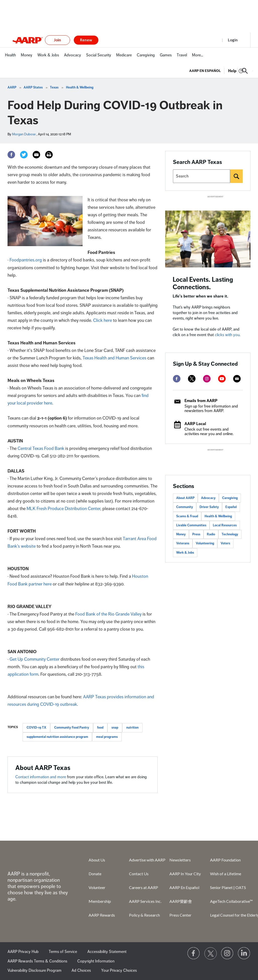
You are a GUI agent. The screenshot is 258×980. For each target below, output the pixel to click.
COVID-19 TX (36, 728)
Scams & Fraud (187, 516)
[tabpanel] (221, 70)
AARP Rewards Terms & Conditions (37, 961)
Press (196, 534)
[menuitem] (10, 58)
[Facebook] (11, 155)
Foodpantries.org (26, 260)
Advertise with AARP (147, 860)
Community (185, 507)
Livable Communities (191, 525)
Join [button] (57, 40)
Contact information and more (41, 777)
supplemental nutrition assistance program (57, 737)
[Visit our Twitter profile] (211, 953)
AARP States (33, 87)
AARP (12, 87)
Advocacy (208, 498)
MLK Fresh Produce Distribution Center (63, 509)
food (100, 728)
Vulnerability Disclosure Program (35, 970)
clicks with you (227, 335)
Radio (211, 534)
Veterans (183, 543)
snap (115, 728)
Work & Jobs (185, 553)
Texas (54, 87)
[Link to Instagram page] (227, 953)
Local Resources (225, 525)
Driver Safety (209, 507)
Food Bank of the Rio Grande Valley (108, 614)
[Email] (36, 155)
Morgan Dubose (24, 134)
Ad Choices (81, 970)
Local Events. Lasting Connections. (203, 283)
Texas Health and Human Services (114, 358)
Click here (103, 320)
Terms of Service (63, 952)
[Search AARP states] (202, 176)
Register (209, 40)
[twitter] (192, 379)
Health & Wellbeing (80, 87)
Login (233, 40)
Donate (95, 874)
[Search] (236, 176)
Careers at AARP (144, 887)
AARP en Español (205, 71)
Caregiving (230, 498)
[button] (245, 71)
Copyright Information (96, 961)
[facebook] (177, 379)
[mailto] (237, 379)
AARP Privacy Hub (23, 952)
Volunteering (205, 543)
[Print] (49, 155)
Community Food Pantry (72, 728)
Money (181, 534)
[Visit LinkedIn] (244, 953)
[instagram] (207, 379)
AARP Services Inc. (145, 901)
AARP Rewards (102, 915)
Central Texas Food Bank (41, 448)
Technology (230, 534)
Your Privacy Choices (119, 970)
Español (231, 507)
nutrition (132, 728)
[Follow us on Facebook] (194, 953)
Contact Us (139, 874)
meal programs (107, 737)
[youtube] (222, 379)
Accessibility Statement (107, 952)
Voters (225, 543)
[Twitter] (24, 155)
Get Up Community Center (35, 659)
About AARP (185, 498)
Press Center (180, 915)
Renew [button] (86, 40)
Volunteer (97, 887)
